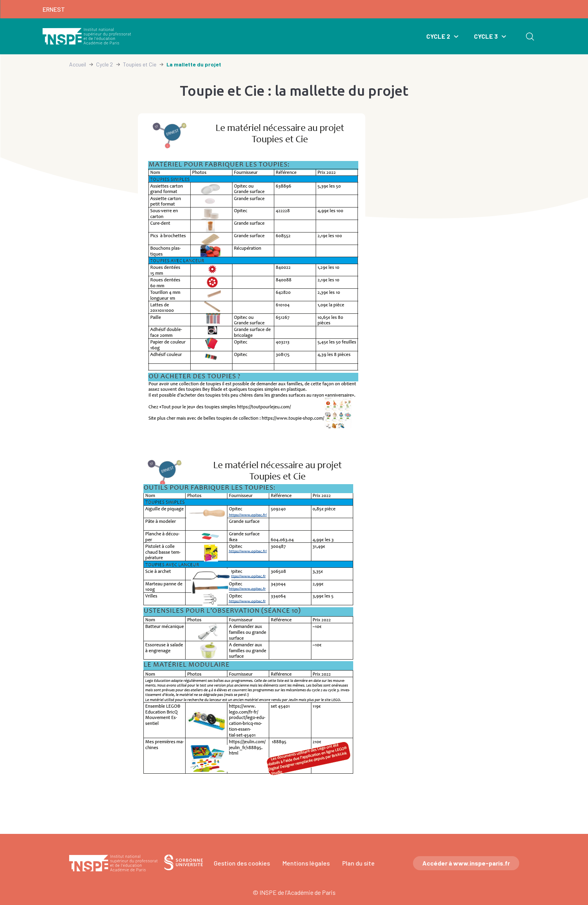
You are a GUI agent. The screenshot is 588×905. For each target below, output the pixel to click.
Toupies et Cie (140, 64)
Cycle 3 (486, 36)
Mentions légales (306, 863)
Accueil (78, 64)
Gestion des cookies (242, 863)
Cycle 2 (438, 36)
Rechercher (530, 36)
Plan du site (358, 863)
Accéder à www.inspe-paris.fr (466, 863)
